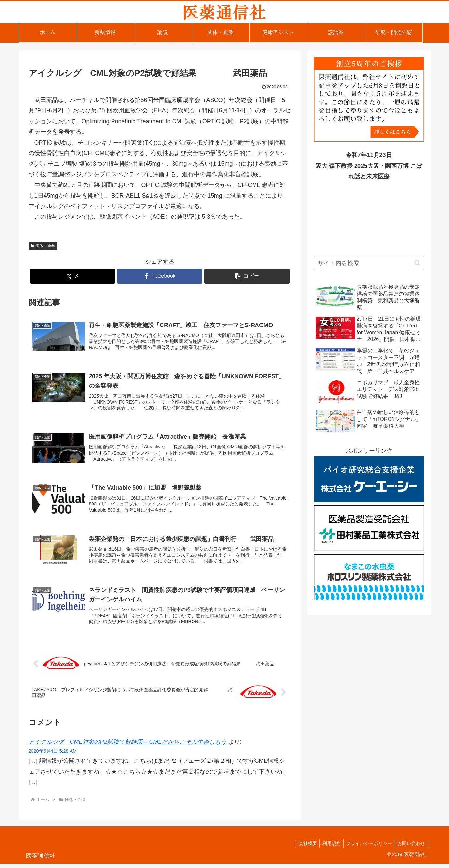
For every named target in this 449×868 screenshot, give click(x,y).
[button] (247, 276)
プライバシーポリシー (367, 848)
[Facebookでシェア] (160, 276)
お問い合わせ (411, 848)
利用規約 (328, 848)
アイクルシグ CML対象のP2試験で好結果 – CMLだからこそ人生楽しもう (128, 746)
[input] (369, 263)
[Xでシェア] (72, 276)
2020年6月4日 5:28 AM (53, 755)
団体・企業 (43, 246)
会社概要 (303, 848)
